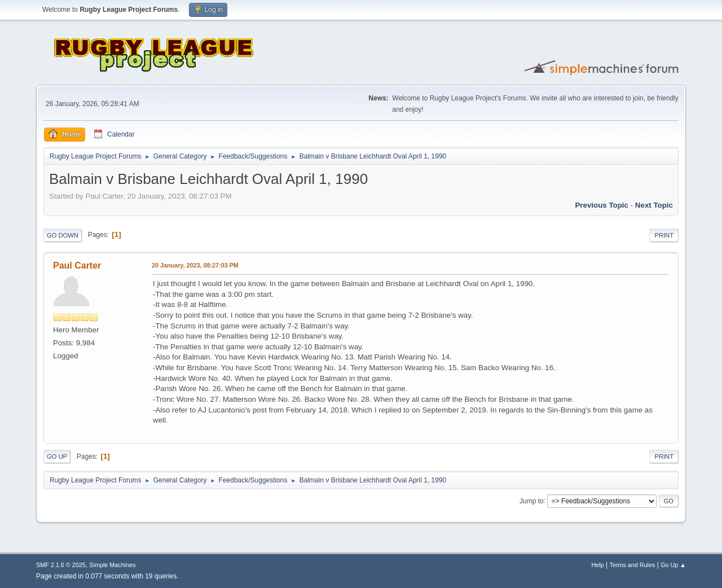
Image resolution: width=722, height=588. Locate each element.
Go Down (63, 235)
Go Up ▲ (673, 565)
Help (598, 565)
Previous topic (602, 205)
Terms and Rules (633, 565)
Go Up (57, 457)
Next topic (654, 205)
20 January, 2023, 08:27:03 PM (195, 265)
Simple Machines (112, 565)
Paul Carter (77, 266)
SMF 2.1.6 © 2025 (61, 565)
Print (664, 235)
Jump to (532, 501)
